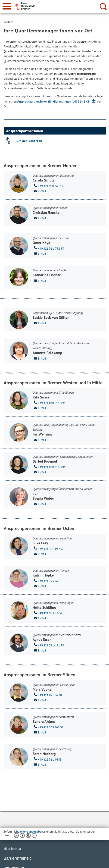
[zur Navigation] (7, 6)
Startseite (12, 849)
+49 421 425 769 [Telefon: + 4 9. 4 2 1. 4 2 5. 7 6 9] (46, 581)
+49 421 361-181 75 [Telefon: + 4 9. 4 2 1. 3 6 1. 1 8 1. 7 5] (48, 645)
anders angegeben (31, 832)
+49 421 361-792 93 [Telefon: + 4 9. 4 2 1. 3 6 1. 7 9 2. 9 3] (48, 248)
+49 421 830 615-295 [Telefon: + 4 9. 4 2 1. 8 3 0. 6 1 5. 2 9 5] (49, 403)
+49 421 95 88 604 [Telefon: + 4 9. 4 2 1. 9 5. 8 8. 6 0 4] (47, 613)
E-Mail (39, 191)
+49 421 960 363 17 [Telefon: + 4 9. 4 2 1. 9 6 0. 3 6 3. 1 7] (48, 186)
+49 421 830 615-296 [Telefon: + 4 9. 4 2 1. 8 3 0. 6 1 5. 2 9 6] (49, 467)
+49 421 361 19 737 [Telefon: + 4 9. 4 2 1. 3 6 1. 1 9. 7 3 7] (48, 548)
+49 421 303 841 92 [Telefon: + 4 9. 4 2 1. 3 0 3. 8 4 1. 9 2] (48, 727)
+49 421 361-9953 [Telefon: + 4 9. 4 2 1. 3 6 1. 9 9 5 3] (47, 759)
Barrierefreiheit (17, 858)
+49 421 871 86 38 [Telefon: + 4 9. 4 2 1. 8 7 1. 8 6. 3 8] (47, 695)
